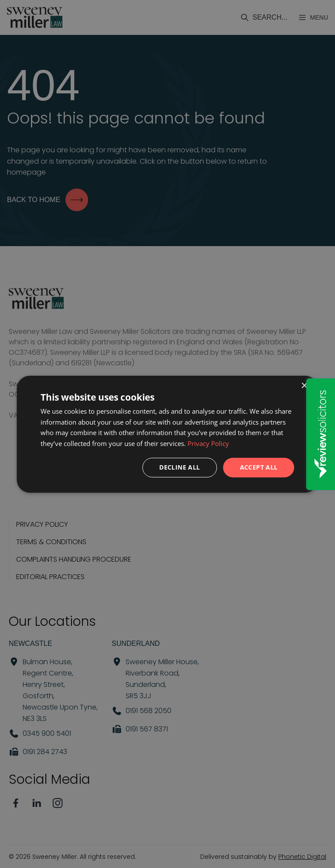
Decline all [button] (179, 467)
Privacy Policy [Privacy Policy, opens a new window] (208, 443)
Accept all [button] (259, 467)
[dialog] (167, 434)
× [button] (304, 386)
